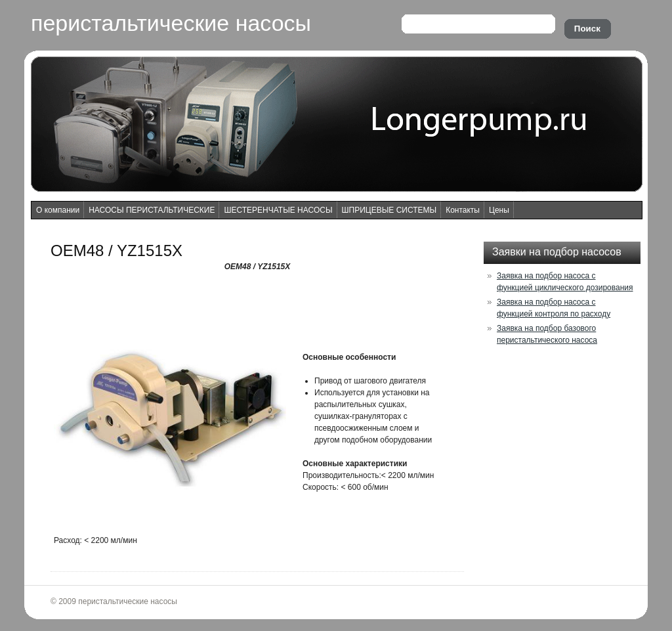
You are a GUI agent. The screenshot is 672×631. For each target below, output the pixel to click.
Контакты (463, 210)
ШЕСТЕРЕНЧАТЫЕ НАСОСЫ (278, 210)
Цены (499, 210)
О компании (58, 210)
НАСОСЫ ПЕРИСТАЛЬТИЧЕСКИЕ (152, 210)
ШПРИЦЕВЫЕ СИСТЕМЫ (389, 210)
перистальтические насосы (171, 23)
